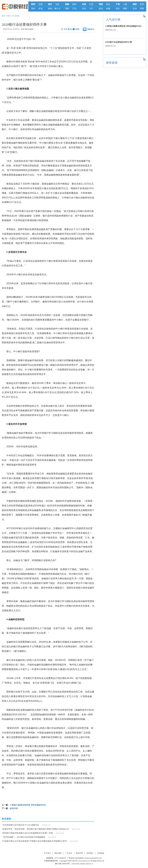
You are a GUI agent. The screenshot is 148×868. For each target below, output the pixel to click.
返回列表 (14, 808)
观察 (125, 9)
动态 (57, 4)
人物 (125, 4)
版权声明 (79, 853)
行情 (91, 4)
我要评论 (91, 29)
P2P (91, 9)
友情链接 (101, 853)
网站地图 (58, 853)
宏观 (40, 4)
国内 (33, 9)
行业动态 (16, 16)
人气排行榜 (113, 20)
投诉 (142, 4)
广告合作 (69, 853)
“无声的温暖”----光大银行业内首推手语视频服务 (24, 837)
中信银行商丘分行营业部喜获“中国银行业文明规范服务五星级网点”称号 (35, 841)
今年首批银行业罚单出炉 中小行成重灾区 (21, 825)
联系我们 (90, 853)
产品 (74, 9)
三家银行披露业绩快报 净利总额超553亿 (28, 805)
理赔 (67, 9)
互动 (135, 9)
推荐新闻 (112, 63)
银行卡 (57, 9)
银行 (9, 16)
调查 (142, 9)
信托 (84, 9)
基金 (108, 4)
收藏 (108, 9)
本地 (40, 9)
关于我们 (47, 853)
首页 (3, 16)
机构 (50, 9)
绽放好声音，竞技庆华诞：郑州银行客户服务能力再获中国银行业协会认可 (36, 829)
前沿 (118, 9)
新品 (101, 9)
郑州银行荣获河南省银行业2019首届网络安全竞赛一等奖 (28, 833)
